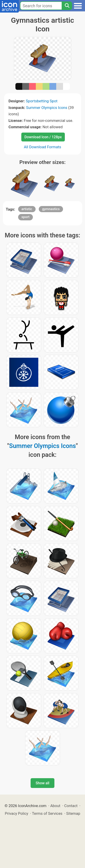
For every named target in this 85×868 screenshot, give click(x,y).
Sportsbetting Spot (42, 101)
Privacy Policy (16, 813)
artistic (27, 209)
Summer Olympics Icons (47, 108)
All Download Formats (42, 147)
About (55, 806)
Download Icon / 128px (43, 137)
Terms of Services (47, 813)
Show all (42, 783)
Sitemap (73, 813)
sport (25, 217)
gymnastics (51, 209)
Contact (71, 806)
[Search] (67, 6)
